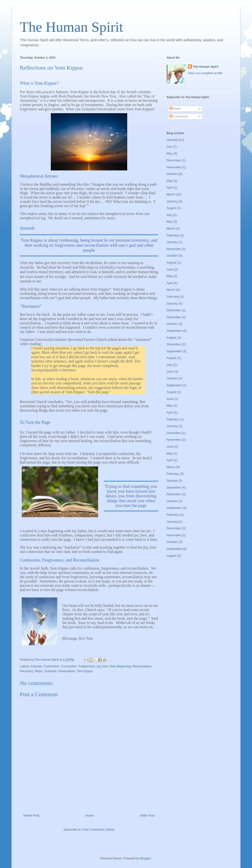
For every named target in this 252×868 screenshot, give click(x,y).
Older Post (147, 815)
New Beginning (120, 666)
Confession (51, 666)
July (169, 147)
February (173, 235)
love (105, 666)
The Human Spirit (71, 27)
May (170, 153)
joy (99, 666)
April (170, 187)
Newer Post (31, 815)
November (174, 167)
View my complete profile (205, 73)
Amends (36, 666)
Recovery (26, 671)
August (171, 208)
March (171, 194)
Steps (38, 671)
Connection (69, 666)
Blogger (146, 858)
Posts (175, 109)
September (174, 331)
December (174, 160)
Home (90, 815)
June (170, 269)
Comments (179, 116)
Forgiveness (87, 666)
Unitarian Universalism (60, 671)
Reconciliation (142, 666)
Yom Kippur (85, 671)
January (172, 140)
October (172, 174)
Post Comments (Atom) (98, 830)
